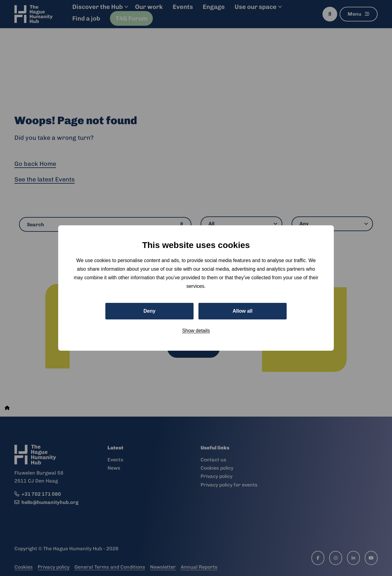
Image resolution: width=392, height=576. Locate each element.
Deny (149, 311)
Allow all (243, 311)
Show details (196, 331)
